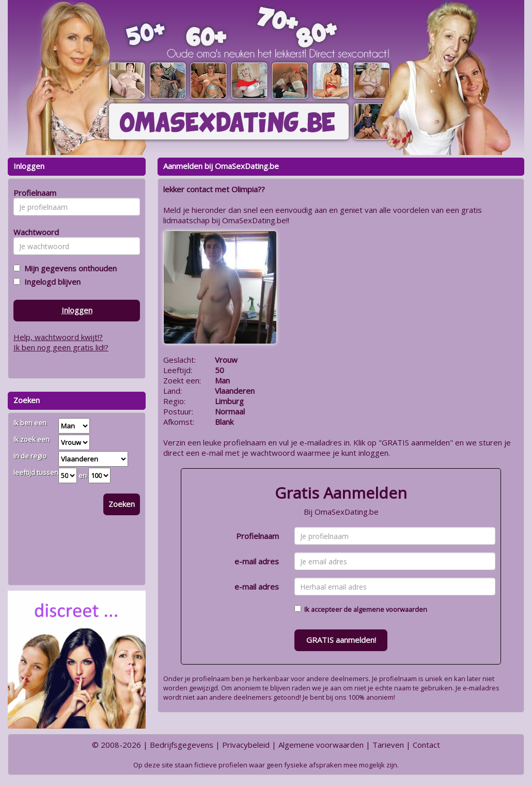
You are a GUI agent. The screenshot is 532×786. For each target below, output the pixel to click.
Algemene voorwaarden (321, 745)
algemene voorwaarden (390, 609)
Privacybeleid (246, 745)
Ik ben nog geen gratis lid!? (61, 347)
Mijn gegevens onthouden (68, 268)
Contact (426, 745)
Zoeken (122, 504)
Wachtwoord (33, 232)
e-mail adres (257, 561)
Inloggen (77, 310)
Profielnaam (257, 536)
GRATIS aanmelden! (341, 640)
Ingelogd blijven (50, 282)
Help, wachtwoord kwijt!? (58, 337)
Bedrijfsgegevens (182, 745)
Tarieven (388, 745)
